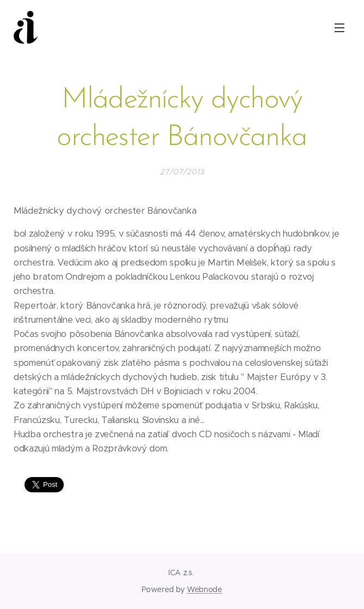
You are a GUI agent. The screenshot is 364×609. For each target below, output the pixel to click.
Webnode (205, 589)
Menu (339, 28)
